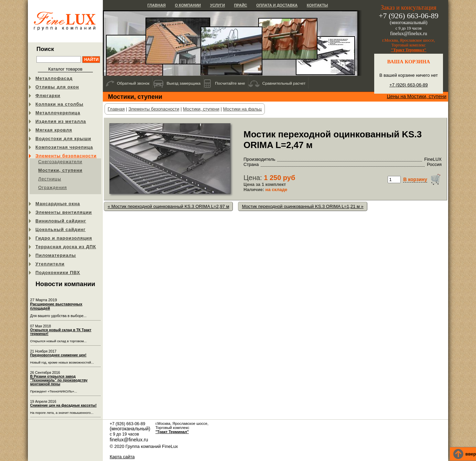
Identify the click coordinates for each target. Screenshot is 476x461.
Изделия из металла (61, 121)
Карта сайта (122, 457)
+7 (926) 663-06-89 (409, 85)
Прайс (240, 5)
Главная (156, 5)
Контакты (317, 5)
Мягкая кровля (54, 130)
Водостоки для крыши (63, 139)
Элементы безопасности (66, 156)
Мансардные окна (58, 204)
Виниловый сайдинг (61, 221)
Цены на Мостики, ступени (417, 96)
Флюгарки (48, 96)
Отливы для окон (57, 87)
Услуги (218, 5)
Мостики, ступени (60, 170)
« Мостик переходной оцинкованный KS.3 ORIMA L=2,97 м (168, 206)
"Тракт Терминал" (409, 50)
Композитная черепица (64, 147)
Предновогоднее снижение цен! (58, 355)
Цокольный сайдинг (61, 229)
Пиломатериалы (56, 255)
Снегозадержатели (60, 162)
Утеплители (50, 264)
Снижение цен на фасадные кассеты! (63, 405)
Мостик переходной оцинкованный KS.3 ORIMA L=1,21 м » (302, 206)
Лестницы (50, 179)
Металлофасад (54, 78)
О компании (188, 5)
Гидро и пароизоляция (64, 238)
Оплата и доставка (277, 5)
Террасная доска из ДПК (66, 247)
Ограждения (52, 187)
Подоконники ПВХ (58, 273)
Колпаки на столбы (59, 104)
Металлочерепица (58, 113)
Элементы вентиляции (64, 212)
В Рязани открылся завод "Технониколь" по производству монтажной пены (59, 380)
